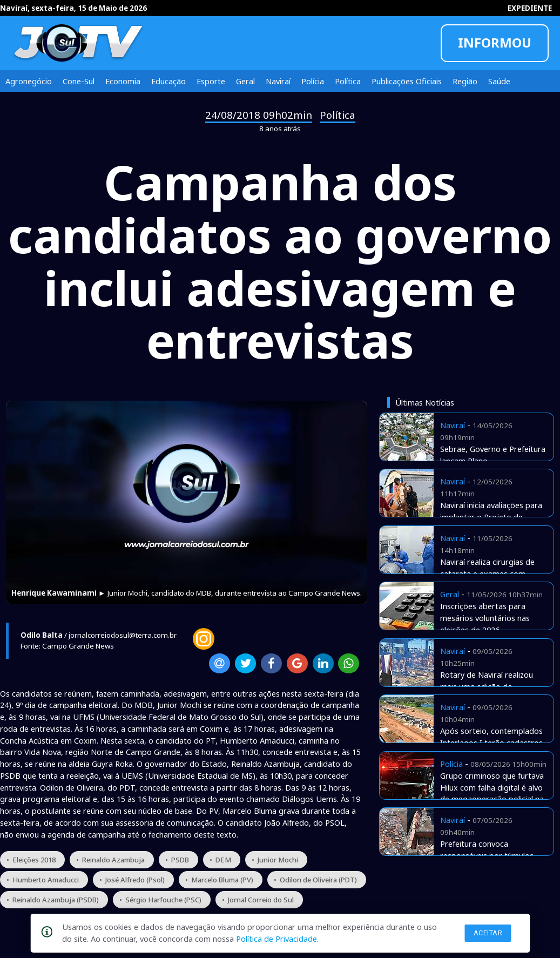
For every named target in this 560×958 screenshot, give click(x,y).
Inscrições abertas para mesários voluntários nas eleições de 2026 (485, 618)
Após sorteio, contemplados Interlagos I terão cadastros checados (491, 743)
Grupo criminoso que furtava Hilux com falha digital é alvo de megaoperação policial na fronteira (492, 793)
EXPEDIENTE (530, 8)
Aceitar (488, 933)
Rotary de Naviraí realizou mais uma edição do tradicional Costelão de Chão (492, 686)
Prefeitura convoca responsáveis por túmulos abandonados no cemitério (489, 855)
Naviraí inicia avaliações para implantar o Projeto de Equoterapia (491, 517)
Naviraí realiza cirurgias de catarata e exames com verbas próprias (487, 574)
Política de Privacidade (276, 939)
